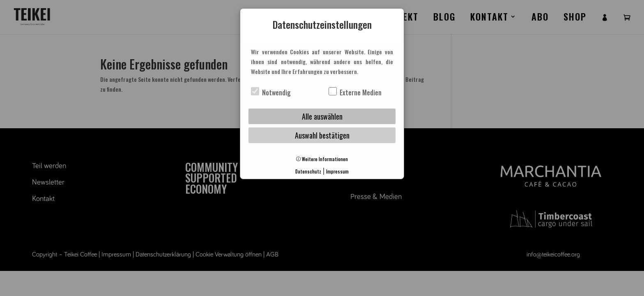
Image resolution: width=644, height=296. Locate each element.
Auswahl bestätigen (322, 135)
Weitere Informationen (322, 159)
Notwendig (271, 92)
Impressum (337, 171)
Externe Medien (355, 92)
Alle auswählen (322, 116)
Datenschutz (308, 171)
